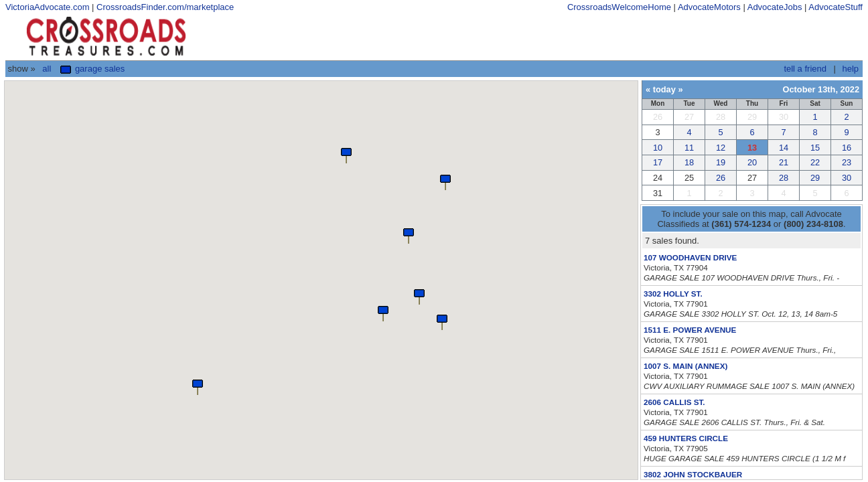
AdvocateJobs (775, 7)
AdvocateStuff (836, 7)
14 (784, 148)
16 (847, 148)
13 (752, 148)
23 (847, 162)
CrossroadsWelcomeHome (619, 7)
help (850, 69)
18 (689, 162)
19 (721, 162)
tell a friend (805, 69)
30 (847, 178)
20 (752, 162)
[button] (346, 155)
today (664, 89)
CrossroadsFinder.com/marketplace (165, 7)
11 (689, 148)
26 (721, 178)
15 (815, 148)
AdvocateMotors (709, 7)
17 (658, 162)
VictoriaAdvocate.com (48, 7)
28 (784, 178)
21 (784, 162)
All (47, 69)
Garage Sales (92, 69)
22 (815, 162)
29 (815, 178)
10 (658, 148)
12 (721, 148)
